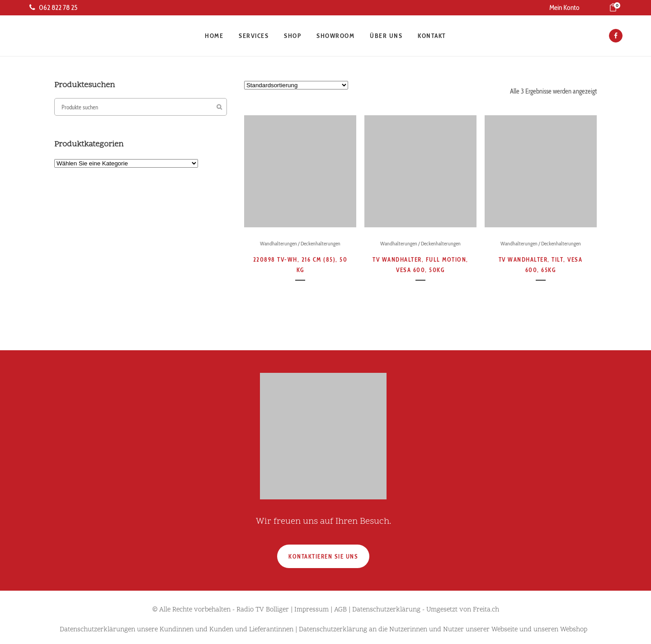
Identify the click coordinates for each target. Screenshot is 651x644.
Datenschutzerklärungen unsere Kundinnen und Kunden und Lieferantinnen (177, 630)
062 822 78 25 (53, 7)
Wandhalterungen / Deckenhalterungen (300, 243)
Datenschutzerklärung (386, 610)
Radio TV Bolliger (263, 610)
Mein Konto (564, 7)
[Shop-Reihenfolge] (296, 85)
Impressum (311, 610)
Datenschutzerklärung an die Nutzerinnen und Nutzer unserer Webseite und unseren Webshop (443, 630)
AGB (340, 610)
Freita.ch (486, 610)
